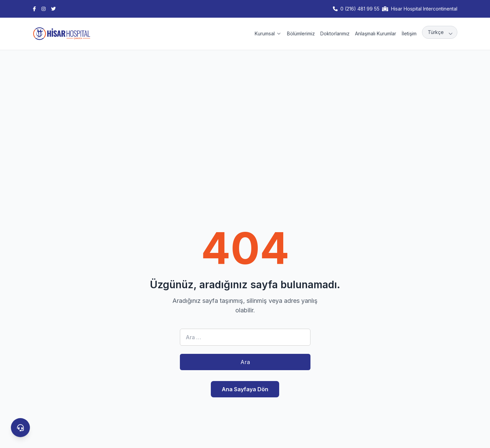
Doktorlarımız (335, 33)
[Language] (440, 32)
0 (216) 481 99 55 (360, 9)
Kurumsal (268, 33)
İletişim (409, 33)
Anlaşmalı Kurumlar (376, 33)
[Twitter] (53, 9)
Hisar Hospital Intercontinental (424, 9)
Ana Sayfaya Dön (245, 389)
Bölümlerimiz (301, 33)
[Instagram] (44, 9)
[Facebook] (35, 9)
